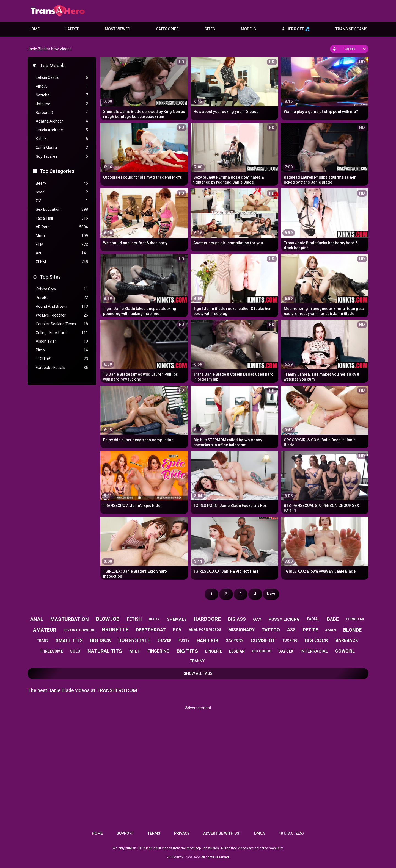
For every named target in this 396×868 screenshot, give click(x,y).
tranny (197, 661)
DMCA (259, 833)
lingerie (214, 651)
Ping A (62, 86)
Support (125, 833)
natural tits (105, 651)
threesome (51, 651)
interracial (314, 651)
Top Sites (50, 277)
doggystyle (134, 640)
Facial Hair (62, 218)
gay (257, 619)
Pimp (62, 350)
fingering (158, 651)
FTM (62, 245)
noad (62, 192)
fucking (290, 640)
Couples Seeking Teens (62, 324)
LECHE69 (62, 359)
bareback (347, 640)
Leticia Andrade (62, 130)
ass (291, 630)
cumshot (263, 640)
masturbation (70, 619)
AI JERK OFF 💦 (296, 29)
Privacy (182, 833)
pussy (184, 640)
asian (331, 630)
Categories (167, 29)
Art (62, 253)
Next (271, 594)
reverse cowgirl (79, 630)
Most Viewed (117, 29)
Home (34, 29)
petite (310, 630)
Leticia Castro (62, 78)
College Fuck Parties (62, 333)
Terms (154, 833)
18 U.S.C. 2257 (291, 833)
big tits (187, 651)
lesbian (237, 651)
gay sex (286, 651)
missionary (241, 630)
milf (135, 651)
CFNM (62, 262)
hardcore (207, 619)
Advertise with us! (222, 833)
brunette (115, 630)
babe (333, 619)
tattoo (271, 630)
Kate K (62, 139)
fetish (134, 619)
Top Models (53, 66)
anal (37, 619)
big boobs (262, 651)
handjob (207, 640)
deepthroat (151, 630)
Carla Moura (62, 148)
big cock (317, 640)
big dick (101, 640)
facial (313, 619)
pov (177, 630)
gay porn (234, 640)
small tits (69, 640)
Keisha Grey (62, 289)
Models (248, 29)
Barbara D (62, 113)
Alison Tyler (62, 341)
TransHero (192, 857)
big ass (237, 619)
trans (43, 640)
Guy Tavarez (62, 156)
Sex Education (62, 210)
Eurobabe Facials (62, 368)
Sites (210, 29)
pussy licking (284, 619)
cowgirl (345, 651)
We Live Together (62, 315)
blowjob (108, 619)
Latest (72, 29)
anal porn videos (205, 630)
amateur (45, 630)
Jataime (62, 104)
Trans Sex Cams (351, 29)
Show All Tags (198, 673)
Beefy (62, 183)
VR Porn (62, 227)
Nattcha (62, 95)
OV (62, 201)
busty (154, 619)
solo (75, 651)
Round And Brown (62, 307)
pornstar (355, 619)
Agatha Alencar (62, 121)
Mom (62, 236)
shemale (177, 619)
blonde (352, 630)
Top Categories (57, 171)
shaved (164, 640)
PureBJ (62, 298)
